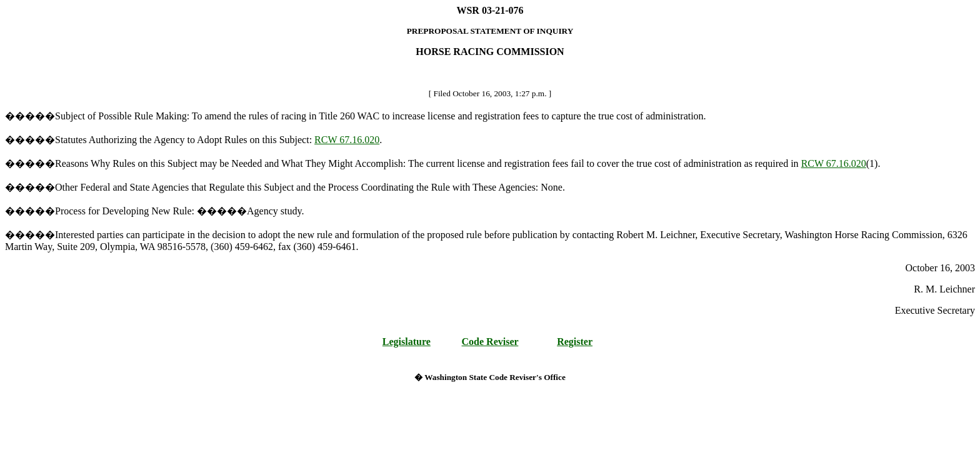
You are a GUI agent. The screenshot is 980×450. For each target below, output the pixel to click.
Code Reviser (490, 342)
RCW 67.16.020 (347, 140)
